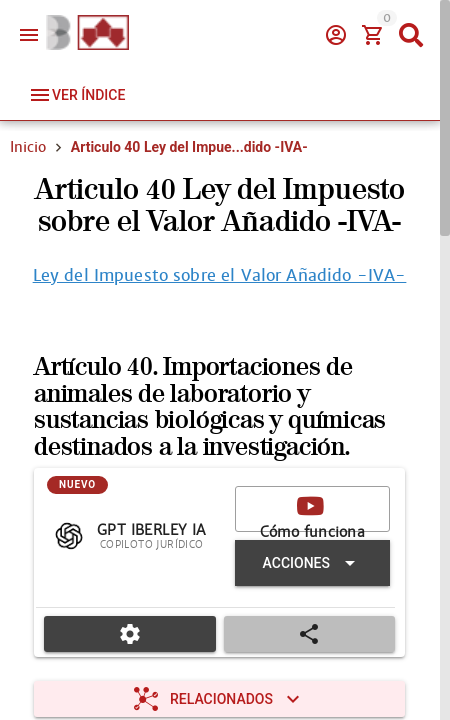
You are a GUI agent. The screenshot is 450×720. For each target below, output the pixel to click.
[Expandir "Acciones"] (312, 563)
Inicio (28, 147)
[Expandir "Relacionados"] (219, 699)
